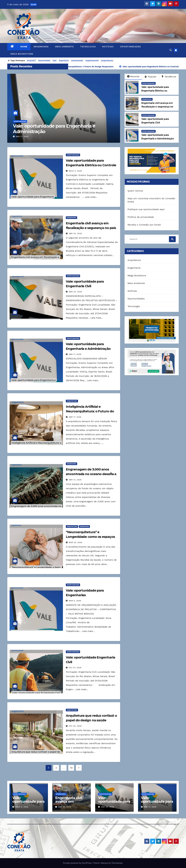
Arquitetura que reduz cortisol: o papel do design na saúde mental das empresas (91, 720)
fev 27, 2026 (75, 668)
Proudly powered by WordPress (78, 863)
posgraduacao (107, 61)
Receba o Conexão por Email (144, 225)
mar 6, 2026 (75, 601)
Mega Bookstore (22, 54)
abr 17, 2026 (22, 136)
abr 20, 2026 (75, 292)
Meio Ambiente (64, 47)
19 (71, 768)
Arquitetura (72, 401)
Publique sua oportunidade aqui (146, 209)
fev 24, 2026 (75, 726)
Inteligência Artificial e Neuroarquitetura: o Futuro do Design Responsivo (90, 411)
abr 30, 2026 (75, 233)
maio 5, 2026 (75, 171)
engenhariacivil (92, 61)
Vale (55, 61)
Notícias (108, 47)
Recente (133, 76)
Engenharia (41, 47)
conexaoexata (77, 61)
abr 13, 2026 (75, 480)
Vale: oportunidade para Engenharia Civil (114, 801)
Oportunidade (44, 61)
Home (24, 47)
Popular (151, 77)
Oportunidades (130, 47)
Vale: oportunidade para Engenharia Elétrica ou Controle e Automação (91, 165)
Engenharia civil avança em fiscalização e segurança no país (71, 803)
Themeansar (117, 863)
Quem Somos (135, 191)
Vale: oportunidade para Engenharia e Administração (54, 129)
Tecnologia (88, 47)
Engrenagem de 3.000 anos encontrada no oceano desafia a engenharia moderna (91, 474)
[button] (171, 50)
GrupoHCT (31, 61)
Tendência (169, 77)
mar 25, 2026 (75, 542)
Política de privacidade (141, 217)
